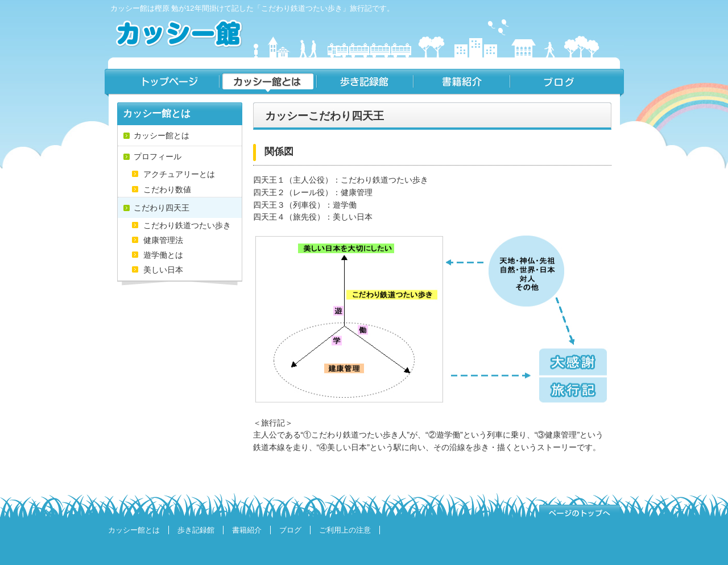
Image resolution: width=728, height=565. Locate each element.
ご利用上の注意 (345, 530)
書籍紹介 (461, 83)
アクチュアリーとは (179, 174)
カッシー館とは (268, 83)
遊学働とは (163, 255)
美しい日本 (163, 270)
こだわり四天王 (162, 208)
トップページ (162, 83)
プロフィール (158, 156)
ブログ (567, 83)
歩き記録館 (365, 83)
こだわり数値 (167, 189)
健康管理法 (163, 240)
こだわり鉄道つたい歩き (187, 225)
